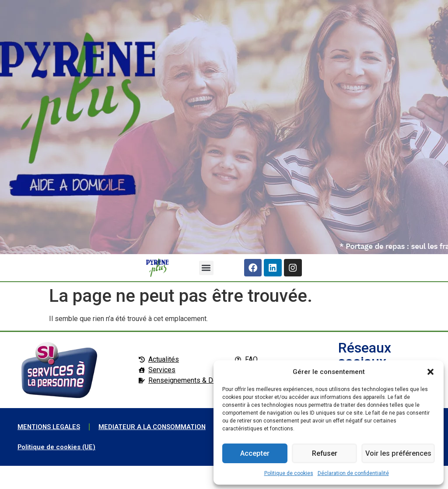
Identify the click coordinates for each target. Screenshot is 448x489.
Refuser (324, 454)
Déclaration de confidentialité (353, 473)
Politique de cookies (289, 473)
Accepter (255, 454)
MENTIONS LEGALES (51, 430)
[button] (430, 372)
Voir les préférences (398, 454)
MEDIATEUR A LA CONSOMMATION (74, 450)
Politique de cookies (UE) (59, 470)
